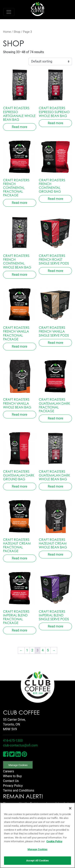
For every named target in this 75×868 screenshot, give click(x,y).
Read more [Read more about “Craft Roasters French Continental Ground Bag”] (55, 199)
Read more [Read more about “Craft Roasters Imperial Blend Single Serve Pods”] (55, 626)
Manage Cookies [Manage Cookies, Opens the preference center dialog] (37, 849)
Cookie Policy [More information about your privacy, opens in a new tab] (54, 841)
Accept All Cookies (37, 861)
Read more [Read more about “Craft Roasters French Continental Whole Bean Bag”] (19, 275)
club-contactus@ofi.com (20, 745)
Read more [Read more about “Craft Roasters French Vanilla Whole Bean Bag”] (19, 415)
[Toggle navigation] (9, 12)
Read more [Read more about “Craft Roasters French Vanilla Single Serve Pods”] (55, 343)
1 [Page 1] (27, 650)
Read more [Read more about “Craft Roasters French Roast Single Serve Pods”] (55, 271)
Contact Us (11, 781)
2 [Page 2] (32, 650)
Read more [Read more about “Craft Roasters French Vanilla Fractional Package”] (19, 346)
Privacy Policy (13, 786)
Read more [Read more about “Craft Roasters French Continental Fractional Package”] (19, 203)
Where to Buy (12, 776)
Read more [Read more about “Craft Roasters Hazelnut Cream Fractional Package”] (19, 558)
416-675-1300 (13, 741)
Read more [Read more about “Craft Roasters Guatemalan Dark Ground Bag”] (19, 486)
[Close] (70, 808)
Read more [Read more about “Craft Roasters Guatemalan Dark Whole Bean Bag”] (55, 486)
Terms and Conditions (19, 790)
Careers (8, 771)
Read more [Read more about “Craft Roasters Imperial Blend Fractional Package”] (19, 630)
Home (7, 32)
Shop (17, 32)
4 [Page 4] (43, 650)
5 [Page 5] (48, 650)
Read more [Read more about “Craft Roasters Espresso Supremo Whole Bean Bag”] (55, 123)
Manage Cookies (18, 765)
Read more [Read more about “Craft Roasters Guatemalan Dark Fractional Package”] (55, 418)
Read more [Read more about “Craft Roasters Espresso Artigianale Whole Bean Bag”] (19, 127)
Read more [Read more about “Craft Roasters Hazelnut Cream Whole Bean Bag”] (55, 554)
